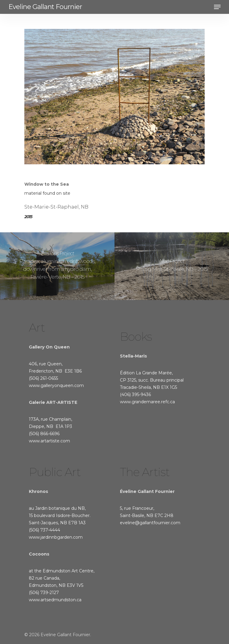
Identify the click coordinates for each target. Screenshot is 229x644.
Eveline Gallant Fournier (45, 7)
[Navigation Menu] (217, 7)
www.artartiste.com (49, 441)
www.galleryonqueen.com (56, 385)
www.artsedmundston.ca (55, 600)
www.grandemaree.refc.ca (147, 402)
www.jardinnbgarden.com (56, 537)
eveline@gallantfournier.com (150, 523)
